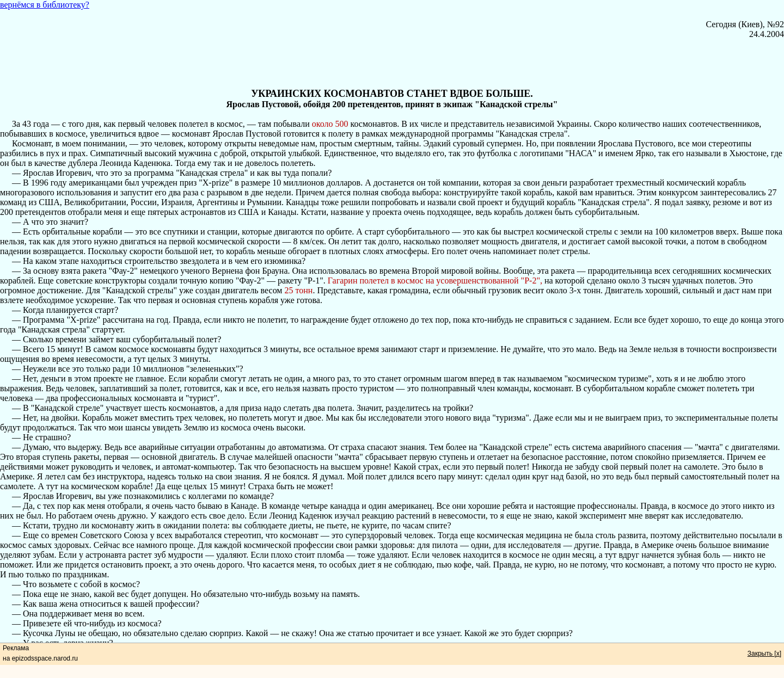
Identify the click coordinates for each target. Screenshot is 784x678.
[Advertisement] (392, 64)
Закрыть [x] (764, 654)
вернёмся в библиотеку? (45, 5)
